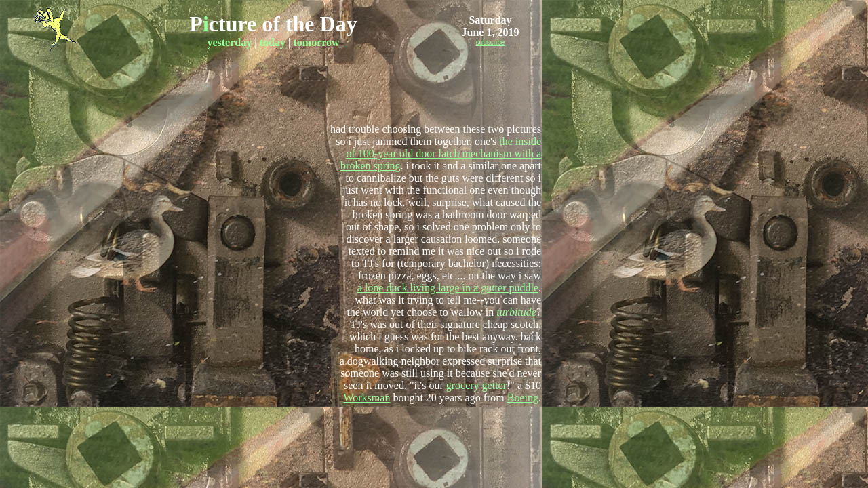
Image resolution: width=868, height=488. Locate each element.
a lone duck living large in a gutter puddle (448, 288)
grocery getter (476, 385)
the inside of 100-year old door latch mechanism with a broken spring (441, 154)
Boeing (523, 398)
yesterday (229, 42)
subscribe (491, 42)
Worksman (367, 398)
